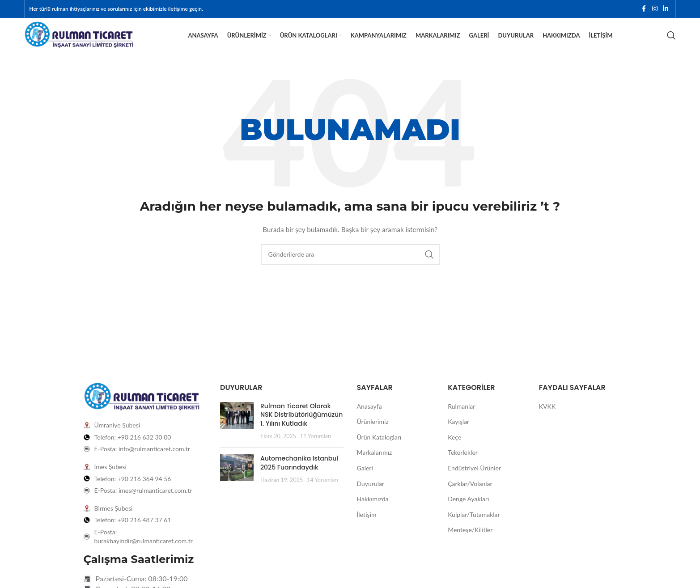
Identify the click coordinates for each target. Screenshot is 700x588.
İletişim (367, 527)
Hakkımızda (373, 511)
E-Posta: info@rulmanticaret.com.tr (142, 462)
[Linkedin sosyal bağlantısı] (666, 10)
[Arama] (671, 42)
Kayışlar (458, 434)
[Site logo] (79, 41)
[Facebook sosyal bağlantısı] (644, 10)
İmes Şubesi (110, 479)
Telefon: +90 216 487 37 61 (133, 533)
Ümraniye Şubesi (117, 438)
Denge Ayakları (468, 511)
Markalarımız (375, 465)
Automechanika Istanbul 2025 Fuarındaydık (299, 475)
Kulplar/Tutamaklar (474, 527)
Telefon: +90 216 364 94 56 (133, 491)
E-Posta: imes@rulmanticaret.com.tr (143, 503)
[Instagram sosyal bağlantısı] (655, 10)
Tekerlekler (463, 465)
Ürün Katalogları (379, 450)
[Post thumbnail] (237, 434)
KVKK (547, 419)
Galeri (365, 480)
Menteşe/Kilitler (470, 543)
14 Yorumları (322, 493)
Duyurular (371, 496)
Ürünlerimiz (373, 434)
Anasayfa (369, 419)
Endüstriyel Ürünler (474, 480)
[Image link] (142, 409)
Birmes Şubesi (114, 521)
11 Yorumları (316, 449)
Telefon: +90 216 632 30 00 (133, 450)
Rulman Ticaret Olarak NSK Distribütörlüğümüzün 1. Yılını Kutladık (301, 427)
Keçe (454, 450)
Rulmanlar (461, 419)
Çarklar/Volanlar (470, 496)
